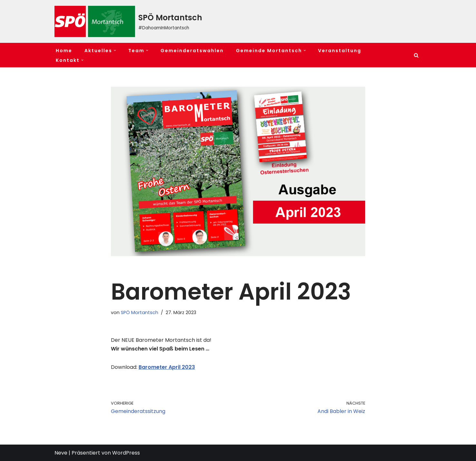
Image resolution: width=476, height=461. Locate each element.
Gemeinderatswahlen (192, 51)
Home (64, 51)
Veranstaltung (340, 51)
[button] (115, 50)
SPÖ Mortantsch (140, 312)
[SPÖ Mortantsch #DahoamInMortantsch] (128, 21)
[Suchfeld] (416, 55)
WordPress (126, 453)
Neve (61, 453)
